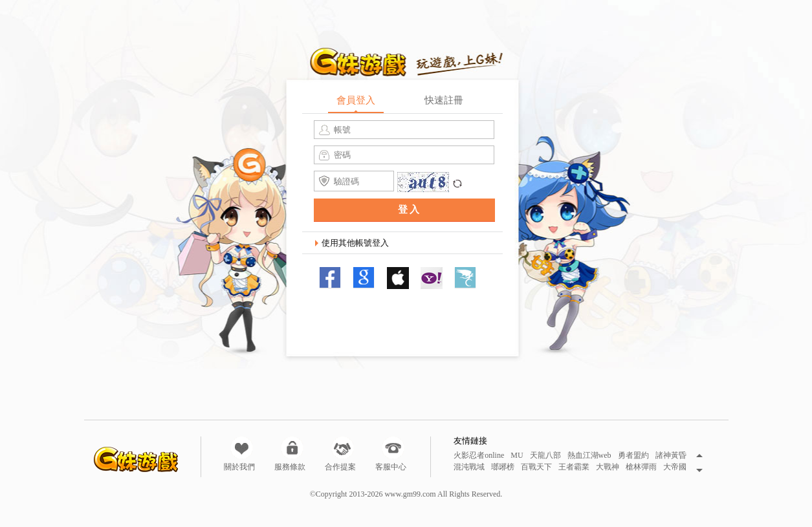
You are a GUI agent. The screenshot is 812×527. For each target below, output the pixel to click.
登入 (410, 210)
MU (517, 456)
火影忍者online (479, 456)
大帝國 (675, 467)
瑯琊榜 (503, 467)
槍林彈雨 (641, 467)
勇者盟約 (633, 456)
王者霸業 (574, 467)
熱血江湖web (589, 456)
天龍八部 (545, 456)
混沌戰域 (469, 467)
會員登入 (356, 100)
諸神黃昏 (671, 456)
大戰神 (608, 467)
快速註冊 (444, 100)
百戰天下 (536, 467)
